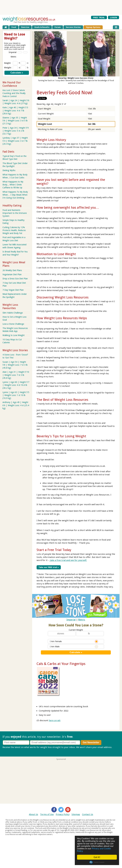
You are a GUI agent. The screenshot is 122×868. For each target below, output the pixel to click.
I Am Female (74, 641)
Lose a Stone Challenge (13, 324)
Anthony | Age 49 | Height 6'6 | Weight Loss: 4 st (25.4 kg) (16, 405)
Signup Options (93, 27)
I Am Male (74, 647)
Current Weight (76, 630)
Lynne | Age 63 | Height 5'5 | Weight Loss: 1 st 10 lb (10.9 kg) (16, 395)
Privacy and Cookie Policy (94, 850)
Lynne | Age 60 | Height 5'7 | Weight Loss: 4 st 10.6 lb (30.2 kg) (16, 385)
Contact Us (88, 814)
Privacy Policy (63, 814)
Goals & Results (42, 27)
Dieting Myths (9, 170)
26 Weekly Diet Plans (12, 270)
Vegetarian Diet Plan (12, 274)
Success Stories (73, 27)
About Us (33, 814)
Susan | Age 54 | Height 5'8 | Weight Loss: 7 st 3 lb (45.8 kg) (15, 365)
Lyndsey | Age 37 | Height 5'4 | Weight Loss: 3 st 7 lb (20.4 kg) (15, 141)
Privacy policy (9, 750)
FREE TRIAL (99, 17)
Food (14, 27)
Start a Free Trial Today (54, 550)
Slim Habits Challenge (13, 313)
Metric (82, 620)
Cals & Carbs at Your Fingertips (61, 664)
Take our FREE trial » (49, 567)
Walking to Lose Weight (13, 335)
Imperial (71, 620)
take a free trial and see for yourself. (68, 560)
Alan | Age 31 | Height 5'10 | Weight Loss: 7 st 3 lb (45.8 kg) (16, 375)
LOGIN (114, 17)
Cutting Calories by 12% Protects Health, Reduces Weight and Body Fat (14, 230)
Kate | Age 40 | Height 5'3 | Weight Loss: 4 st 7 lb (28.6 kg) (15, 110)
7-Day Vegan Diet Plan (13, 290)
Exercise (25, 27)
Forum (58, 27)
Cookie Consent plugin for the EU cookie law (97, 862)
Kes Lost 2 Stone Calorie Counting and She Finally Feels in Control (14, 93)
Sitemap (76, 814)
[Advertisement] (61, 7)
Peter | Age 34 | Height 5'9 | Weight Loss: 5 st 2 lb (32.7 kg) (16, 131)
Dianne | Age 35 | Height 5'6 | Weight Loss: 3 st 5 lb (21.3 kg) (15, 121)
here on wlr (55, 720)
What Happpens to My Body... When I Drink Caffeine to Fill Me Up (13, 185)
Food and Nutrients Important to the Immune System (15, 213)
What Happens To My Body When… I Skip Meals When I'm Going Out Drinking (15, 195)
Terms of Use (47, 814)
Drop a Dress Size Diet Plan (15, 279)
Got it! (97, 857)
